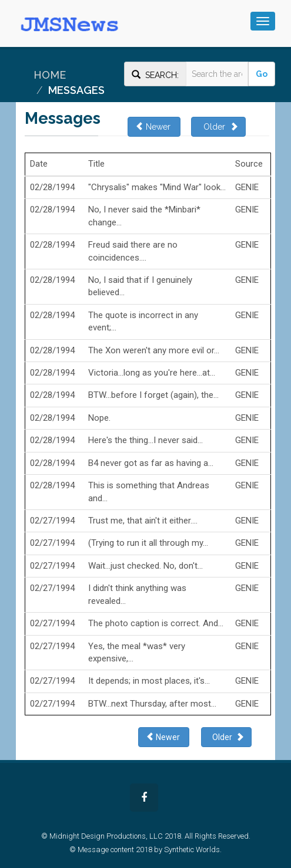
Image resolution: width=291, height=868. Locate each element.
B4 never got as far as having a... (151, 463)
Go (262, 74)
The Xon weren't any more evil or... (154, 350)
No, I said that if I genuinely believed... (140, 286)
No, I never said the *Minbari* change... (144, 216)
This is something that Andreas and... (149, 492)
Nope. (99, 418)
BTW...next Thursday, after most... (152, 704)
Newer (154, 126)
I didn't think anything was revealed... (137, 594)
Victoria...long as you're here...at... (152, 373)
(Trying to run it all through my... (148, 543)
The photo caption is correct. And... (156, 623)
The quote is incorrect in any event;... (143, 321)
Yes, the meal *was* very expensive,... (137, 652)
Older (218, 126)
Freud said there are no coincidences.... (133, 251)
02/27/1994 (52, 521)
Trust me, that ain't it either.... (143, 521)
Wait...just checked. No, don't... (145, 566)
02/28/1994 (52, 187)
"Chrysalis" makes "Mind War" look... (157, 187)
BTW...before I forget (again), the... (153, 395)
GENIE (247, 187)
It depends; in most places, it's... (149, 681)
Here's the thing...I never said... (145, 440)
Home (50, 75)
